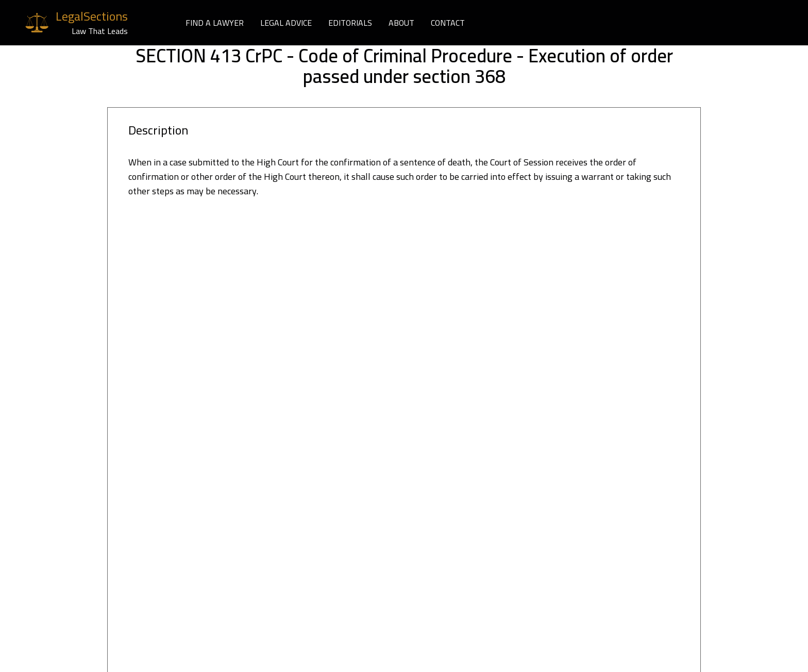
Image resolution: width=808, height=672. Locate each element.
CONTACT (448, 23)
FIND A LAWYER (215, 23)
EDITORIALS (350, 23)
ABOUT (401, 23)
